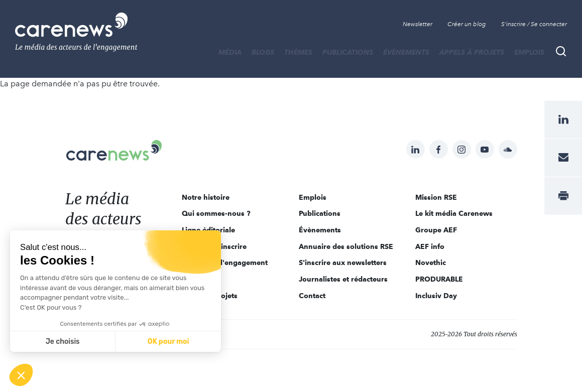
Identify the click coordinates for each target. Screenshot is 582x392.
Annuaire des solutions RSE (346, 246)
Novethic (431, 263)
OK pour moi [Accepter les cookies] (168, 342)
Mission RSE (436, 197)
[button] (21, 375)
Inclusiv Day (436, 296)
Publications (348, 52)
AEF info (430, 246)
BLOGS (263, 52)
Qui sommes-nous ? (216, 213)
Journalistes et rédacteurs (343, 279)
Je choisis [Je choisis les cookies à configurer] (63, 342)
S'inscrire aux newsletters (343, 263)
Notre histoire (206, 197)
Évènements (406, 52)
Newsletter (418, 24)
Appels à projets (472, 52)
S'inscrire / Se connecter (534, 24)
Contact (312, 296)
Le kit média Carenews (454, 213)
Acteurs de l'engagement (225, 263)
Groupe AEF (436, 230)
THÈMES (298, 52)
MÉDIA (230, 52)
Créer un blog (467, 24)
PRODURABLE (439, 279)
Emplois (529, 52)
